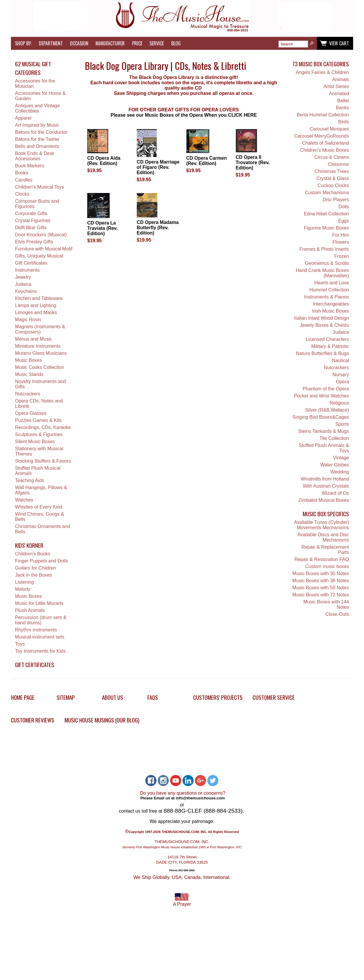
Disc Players (336, 200)
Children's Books (33, 554)
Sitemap (66, 697)
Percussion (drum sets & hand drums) (41, 620)
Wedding (340, 472)
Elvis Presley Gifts (34, 242)
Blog (176, 43)
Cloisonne (339, 164)
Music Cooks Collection (39, 367)
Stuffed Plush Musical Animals (38, 471)
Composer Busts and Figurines (37, 204)
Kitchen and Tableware (39, 298)
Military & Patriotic (330, 346)
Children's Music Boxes (325, 150)
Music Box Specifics (326, 514)
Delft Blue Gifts (31, 228)
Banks (342, 108)
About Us (113, 697)
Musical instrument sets (40, 637)
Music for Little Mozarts (39, 603)
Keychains (26, 291)
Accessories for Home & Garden (40, 96)
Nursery (341, 375)
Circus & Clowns (332, 157)
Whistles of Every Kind (39, 507)
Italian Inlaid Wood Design (322, 318)
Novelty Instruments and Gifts (41, 384)
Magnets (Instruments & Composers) (40, 329)
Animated (339, 94)
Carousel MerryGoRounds (322, 136)
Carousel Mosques (329, 129)
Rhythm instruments (36, 630)
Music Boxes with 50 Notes (321, 588)
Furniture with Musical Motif (44, 249)
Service (157, 43)
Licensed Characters (327, 339)
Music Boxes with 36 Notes (321, 581)
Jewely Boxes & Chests (324, 325)
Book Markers (30, 166)
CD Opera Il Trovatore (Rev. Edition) (253, 162)
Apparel (23, 118)
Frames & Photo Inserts (324, 249)
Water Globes (335, 465)
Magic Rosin (28, 320)
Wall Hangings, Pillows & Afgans (41, 490)
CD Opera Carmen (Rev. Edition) (207, 161)
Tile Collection (334, 438)
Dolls (344, 207)
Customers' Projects (218, 697)
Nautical (340, 361)
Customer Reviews (33, 720)
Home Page (23, 697)
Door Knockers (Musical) (41, 235)
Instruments (27, 270)
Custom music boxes (327, 566)
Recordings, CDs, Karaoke (43, 427)
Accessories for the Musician (35, 84)
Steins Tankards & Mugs (324, 431)
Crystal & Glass (333, 178)
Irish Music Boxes (331, 311)
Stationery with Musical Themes (39, 451)
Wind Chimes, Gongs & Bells (39, 517)
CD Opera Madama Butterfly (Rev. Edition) (158, 228)
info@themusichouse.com (200, 798)
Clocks (22, 194)
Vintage (341, 458)
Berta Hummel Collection (323, 115)
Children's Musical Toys (39, 187)
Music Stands (29, 374)
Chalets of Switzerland (326, 143)
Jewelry (23, 277)
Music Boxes (28, 360)
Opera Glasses (31, 413)
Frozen (342, 256)
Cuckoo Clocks (333, 185)
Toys (20, 644)
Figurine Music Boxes (326, 228)
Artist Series (336, 86)
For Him (341, 235)
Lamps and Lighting (36, 305)
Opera (342, 382)
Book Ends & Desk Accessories (35, 156)
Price (137, 43)
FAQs (153, 697)
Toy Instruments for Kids (40, 651)
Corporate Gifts (31, 213)
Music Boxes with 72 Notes (321, 595)
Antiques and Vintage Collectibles (37, 108)
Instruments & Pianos (327, 297)
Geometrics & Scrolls (327, 263)
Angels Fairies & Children (322, 72)
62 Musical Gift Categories (33, 68)
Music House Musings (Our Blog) (102, 720)
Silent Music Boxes (35, 442)
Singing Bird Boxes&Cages (321, 417)
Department (51, 43)
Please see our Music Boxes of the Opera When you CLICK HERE (184, 115)
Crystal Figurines (33, 221)
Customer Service (274, 697)
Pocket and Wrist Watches (321, 396)
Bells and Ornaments (37, 146)
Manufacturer (110, 43)
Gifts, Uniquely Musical (39, 256)
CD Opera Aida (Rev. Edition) (104, 161)
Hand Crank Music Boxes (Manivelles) (322, 273)
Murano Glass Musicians (41, 353)
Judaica (23, 284)
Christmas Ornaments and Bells (43, 529)
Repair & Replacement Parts (325, 550)
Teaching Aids (30, 480)
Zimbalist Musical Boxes (324, 500)
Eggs (343, 221)
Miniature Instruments (38, 346)
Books (22, 173)
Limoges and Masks (36, 312)
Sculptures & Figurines (39, 434)
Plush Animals (30, 610)
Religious (339, 403)
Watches (24, 500)
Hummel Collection (329, 290)
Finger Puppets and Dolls (42, 561)
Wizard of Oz (335, 493)
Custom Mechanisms (327, 193)
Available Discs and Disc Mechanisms (323, 537)
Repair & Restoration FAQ (322, 559)
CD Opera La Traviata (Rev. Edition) (102, 228)
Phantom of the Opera (326, 389)
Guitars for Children (36, 568)
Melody (23, 589)
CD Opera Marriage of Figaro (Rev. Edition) (158, 167)
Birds (343, 122)
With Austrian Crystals (326, 486)
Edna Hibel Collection (326, 214)
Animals (341, 79)
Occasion (79, 43)
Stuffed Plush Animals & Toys (324, 448)
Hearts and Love (332, 283)
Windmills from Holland (325, 479)
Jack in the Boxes (33, 575)
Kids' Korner (29, 545)
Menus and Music (33, 339)
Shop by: (23, 43)
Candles (24, 180)
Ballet (343, 101)
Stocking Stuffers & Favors (43, 461)
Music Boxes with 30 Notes (321, 574)
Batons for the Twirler (37, 139)
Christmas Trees (332, 171)
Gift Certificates (31, 263)
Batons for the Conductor (41, 132)
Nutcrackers (28, 394)
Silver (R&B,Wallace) (327, 410)
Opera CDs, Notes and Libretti (39, 404)
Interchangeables (331, 304)
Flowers (341, 242)
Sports (342, 424)
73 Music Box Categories (321, 64)
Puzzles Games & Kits (38, 420)
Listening (24, 582)
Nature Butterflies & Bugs (322, 353)
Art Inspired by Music (37, 125)
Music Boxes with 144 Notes (326, 604)
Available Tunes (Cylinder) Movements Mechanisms (321, 525)
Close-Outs (337, 614)
